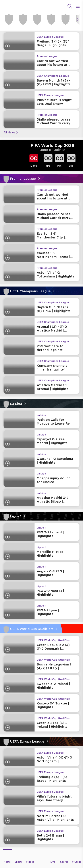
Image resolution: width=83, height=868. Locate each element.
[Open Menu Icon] (78, 6)
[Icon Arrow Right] (78, 20)
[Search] (70, 6)
